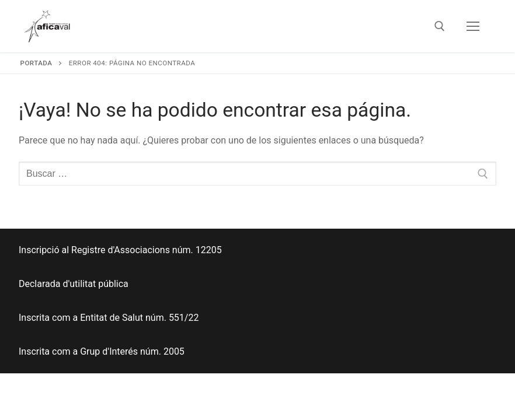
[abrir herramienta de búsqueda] (440, 26)
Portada (36, 63)
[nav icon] (473, 26)
